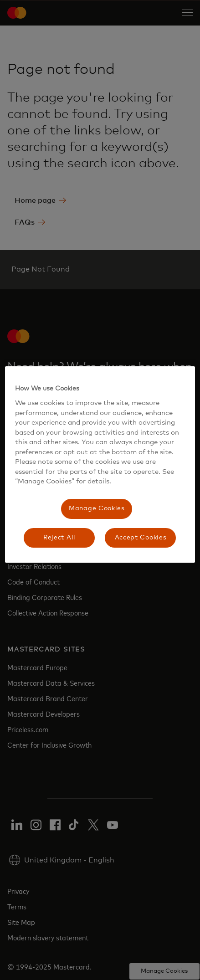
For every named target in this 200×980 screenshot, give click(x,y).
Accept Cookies (141, 538)
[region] (100, 464)
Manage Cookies (97, 508)
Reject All (59, 538)
